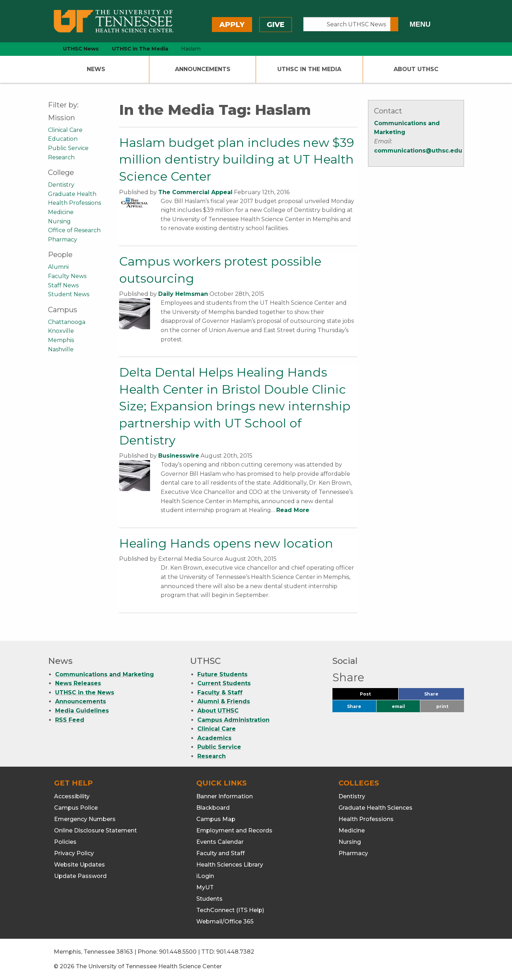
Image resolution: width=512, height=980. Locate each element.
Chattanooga (67, 322)
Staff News (63, 285)
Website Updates (79, 865)
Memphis (61, 340)
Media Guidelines (82, 711)
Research (61, 157)
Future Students (222, 674)
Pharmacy (63, 239)
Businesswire (179, 456)
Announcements (203, 69)
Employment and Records (234, 830)
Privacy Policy (74, 853)
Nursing (59, 221)
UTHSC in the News (85, 693)
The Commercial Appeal (195, 192)
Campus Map (216, 819)
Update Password (80, 876)
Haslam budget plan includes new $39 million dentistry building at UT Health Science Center (237, 159)
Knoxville (61, 331)
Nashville (61, 349)
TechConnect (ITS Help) (230, 910)
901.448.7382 (235, 952)
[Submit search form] (394, 24)
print (442, 706)
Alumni (58, 267)
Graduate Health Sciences (375, 808)
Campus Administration (233, 720)
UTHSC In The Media (309, 69)
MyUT (205, 887)
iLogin (205, 876)
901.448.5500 (178, 952)
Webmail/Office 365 (225, 922)
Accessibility (72, 796)
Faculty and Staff (220, 853)
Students (209, 899)
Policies (65, 842)
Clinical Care (65, 130)
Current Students (224, 683)
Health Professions (74, 203)
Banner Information (225, 796)
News (96, 69)
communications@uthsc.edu (418, 151)
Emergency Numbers (85, 819)
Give (276, 25)
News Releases (78, 683)
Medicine (61, 212)
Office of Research (74, 230)
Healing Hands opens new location (226, 543)
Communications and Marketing (105, 674)
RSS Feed (70, 720)
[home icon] (46, 49)
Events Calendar (220, 842)
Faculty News (67, 276)
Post (374, 696)
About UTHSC (416, 69)
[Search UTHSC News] (347, 24)
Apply (232, 25)
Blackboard (213, 808)
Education (63, 139)
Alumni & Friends (224, 701)
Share (443, 696)
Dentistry (61, 185)
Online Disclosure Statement (95, 830)
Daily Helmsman (183, 294)
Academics (214, 738)
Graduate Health (72, 194)
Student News (69, 294)
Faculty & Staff (220, 693)
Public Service (68, 148)
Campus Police (76, 808)
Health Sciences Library (230, 865)
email (398, 706)
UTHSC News (81, 49)
